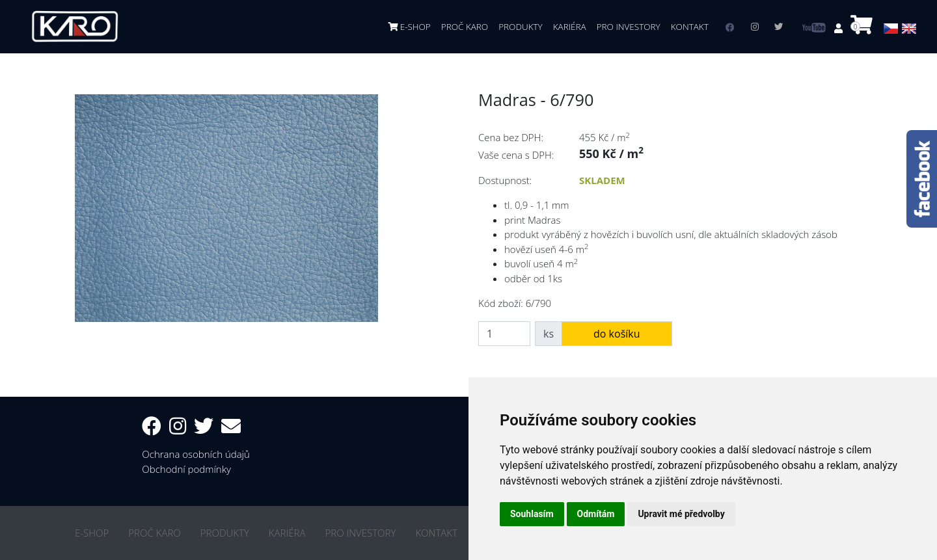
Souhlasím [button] (532, 514)
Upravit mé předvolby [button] (681, 514)
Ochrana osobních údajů (196, 454)
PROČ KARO (465, 27)
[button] (840, 28)
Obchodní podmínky (186, 469)
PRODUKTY (521, 27)
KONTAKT (690, 27)
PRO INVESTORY (629, 27)
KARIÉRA (570, 27)
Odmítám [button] (596, 514)
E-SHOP (409, 27)
